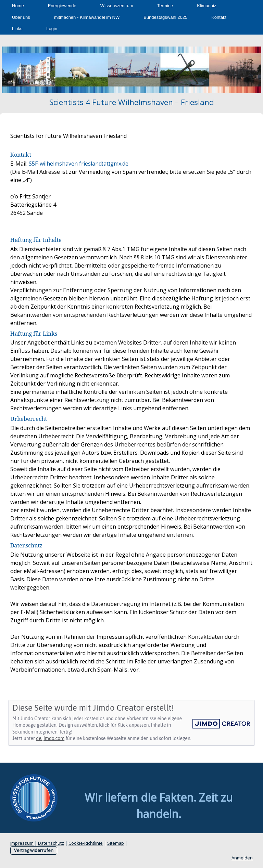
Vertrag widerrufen (34, 850)
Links (17, 29)
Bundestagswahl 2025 (165, 17)
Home (18, 6)
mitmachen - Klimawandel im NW (87, 17)
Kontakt (219, 17)
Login (52, 29)
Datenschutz (51, 843)
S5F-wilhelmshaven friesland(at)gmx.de (79, 164)
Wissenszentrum (117, 6)
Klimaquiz (206, 6)
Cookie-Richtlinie (86, 843)
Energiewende (62, 6)
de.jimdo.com (50, 738)
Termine (165, 6)
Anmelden (242, 858)
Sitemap (116, 843)
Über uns (21, 17)
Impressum (22, 843)
